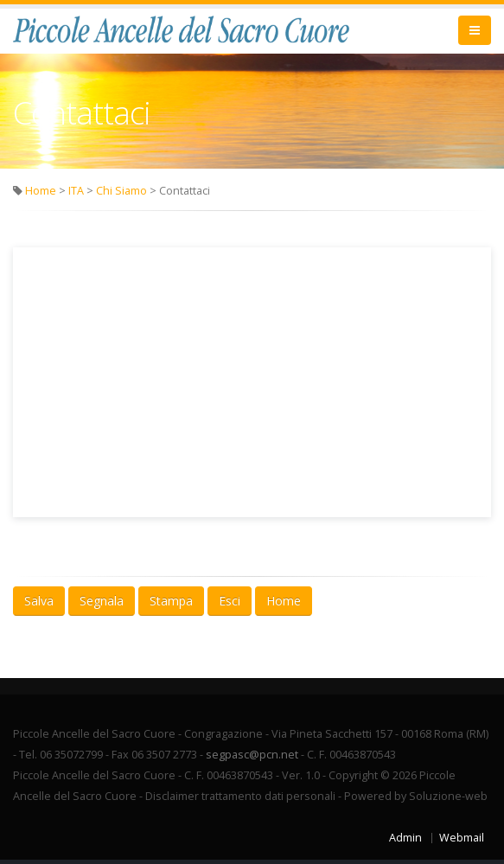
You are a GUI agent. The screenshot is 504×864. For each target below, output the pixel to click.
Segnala (102, 601)
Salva (39, 601)
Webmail (462, 838)
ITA (76, 191)
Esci (230, 601)
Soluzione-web (448, 796)
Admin (405, 838)
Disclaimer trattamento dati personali (240, 796)
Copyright (353, 775)
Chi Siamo (121, 191)
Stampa (171, 601)
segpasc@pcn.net (252, 755)
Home (41, 191)
